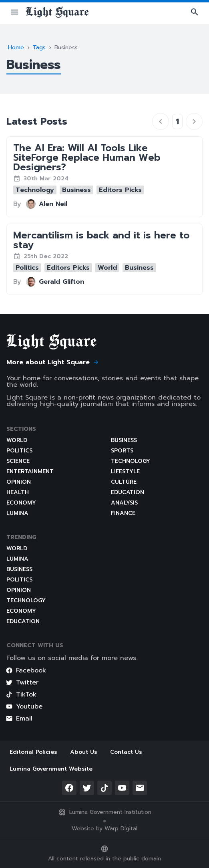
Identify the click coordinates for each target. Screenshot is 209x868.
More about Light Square (53, 362)
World (17, 440)
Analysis (124, 503)
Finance (123, 513)
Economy (21, 503)
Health (18, 492)
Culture (124, 482)
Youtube (24, 707)
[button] (14, 12)
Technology (131, 461)
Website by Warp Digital (104, 829)
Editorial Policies (33, 752)
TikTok (21, 694)
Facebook (26, 670)
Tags (39, 47)
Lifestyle (125, 471)
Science (18, 461)
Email (19, 719)
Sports (122, 451)
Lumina (17, 513)
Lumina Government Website (51, 769)
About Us (84, 752)
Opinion (19, 482)
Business (124, 440)
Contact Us (126, 752)
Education (128, 492)
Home (16, 47)
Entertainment (30, 471)
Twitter (22, 682)
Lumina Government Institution (105, 812)
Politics (19, 451)
